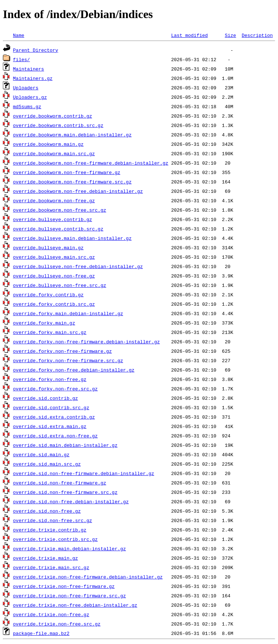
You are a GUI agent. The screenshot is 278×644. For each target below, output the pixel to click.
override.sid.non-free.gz (47, 511)
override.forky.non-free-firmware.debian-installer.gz (87, 342)
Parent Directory (36, 50)
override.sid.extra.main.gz (50, 426)
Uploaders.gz (30, 97)
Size (230, 35)
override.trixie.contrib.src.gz (55, 539)
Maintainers (29, 69)
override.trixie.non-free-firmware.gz (64, 586)
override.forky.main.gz (44, 323)
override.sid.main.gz (41, 454)
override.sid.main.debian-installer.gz (65, 445)
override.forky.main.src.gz (50, 332)
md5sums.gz (27, 106)
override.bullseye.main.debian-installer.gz (72, 238)
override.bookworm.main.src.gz (54, 153)
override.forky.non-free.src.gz (55, 389)
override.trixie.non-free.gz (51, 614)
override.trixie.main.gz (45, 558)
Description (257, 35)
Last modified (189, 35)
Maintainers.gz (33, 78)
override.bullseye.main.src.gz (54, 257)
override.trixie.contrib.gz (50, 530)
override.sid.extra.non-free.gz (55, 436)
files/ (22, 59)
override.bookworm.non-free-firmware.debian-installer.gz (91, 163)
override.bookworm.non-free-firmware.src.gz (72, 182)
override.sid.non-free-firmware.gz (60, 483)
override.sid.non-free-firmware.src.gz (65, 492)
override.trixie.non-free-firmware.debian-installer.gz (88, 577)
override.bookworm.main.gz (48, 144)
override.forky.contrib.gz (48, 295)
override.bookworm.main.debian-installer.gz (72, 135)
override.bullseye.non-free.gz (54, 276)
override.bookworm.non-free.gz (54, 200)
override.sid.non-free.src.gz (52, 520)
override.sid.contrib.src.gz (51, 407)
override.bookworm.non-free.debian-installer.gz (78, 191)
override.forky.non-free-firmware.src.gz (68, 360)
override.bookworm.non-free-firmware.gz (67, 172)
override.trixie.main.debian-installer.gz (69, 548)
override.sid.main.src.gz (47, 464)
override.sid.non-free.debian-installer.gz (71, 501)
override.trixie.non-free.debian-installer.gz (75, 605)
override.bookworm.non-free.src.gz (60, 210)
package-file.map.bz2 (41, 633)
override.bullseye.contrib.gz (52, 219)
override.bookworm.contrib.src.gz (58, 125)
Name (19, 35)
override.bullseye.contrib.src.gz (58, 229)
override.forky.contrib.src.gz (54, 304)
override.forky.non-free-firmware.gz (62, 351)
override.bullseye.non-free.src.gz (60, 285)
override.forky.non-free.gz (50, 379)
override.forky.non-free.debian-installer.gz (74, 370)
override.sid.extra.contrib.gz (54, 417)
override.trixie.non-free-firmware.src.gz (69, 596)
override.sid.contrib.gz (45, 398)
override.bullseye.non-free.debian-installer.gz (78, 266)
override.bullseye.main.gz (48, 247)
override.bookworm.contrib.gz (52, 116)
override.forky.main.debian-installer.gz (68, 313)
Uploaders (26, 88)
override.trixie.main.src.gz (51, 567)
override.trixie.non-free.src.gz (57, 624)
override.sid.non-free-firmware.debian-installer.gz (84, 473)
